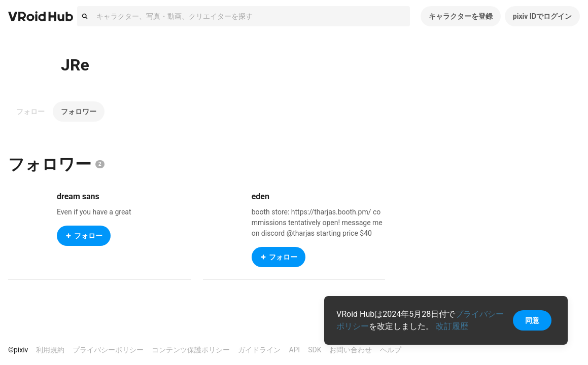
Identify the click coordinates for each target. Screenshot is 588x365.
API (294, 350)
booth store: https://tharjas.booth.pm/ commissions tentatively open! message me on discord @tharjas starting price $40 (317, 223)
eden (261, 196)
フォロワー (79, 112)
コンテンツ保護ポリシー (191, 350)
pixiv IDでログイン (542, 16)
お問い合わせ (351, 350)
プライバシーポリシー (108, 350)
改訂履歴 (452, 326)
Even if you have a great (94, 212)
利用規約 (50, 350)
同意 (532, 320)
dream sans (78, 196)
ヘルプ (391, 350)
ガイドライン (259, 350)
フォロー (30, 112)
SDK (315, 350)
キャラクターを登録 (461, 16)
